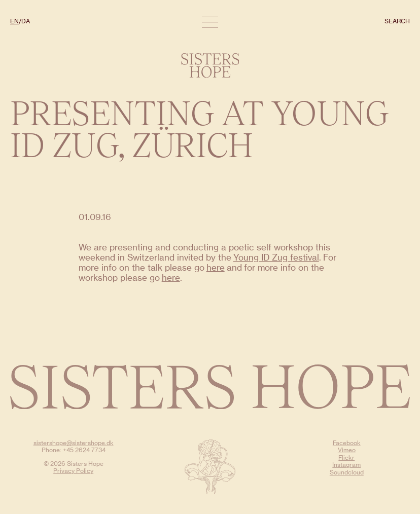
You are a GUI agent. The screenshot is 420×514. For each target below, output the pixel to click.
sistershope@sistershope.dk (74, 443)
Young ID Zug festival (276, 258)
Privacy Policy (73, 471)
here (216, 268)
